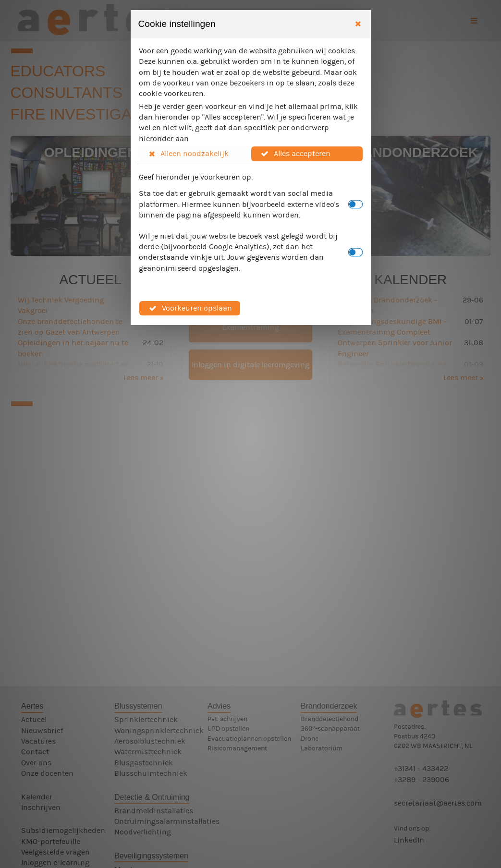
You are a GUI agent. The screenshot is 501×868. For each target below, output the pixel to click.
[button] (195, 154)
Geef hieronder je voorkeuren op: (196, 177)
